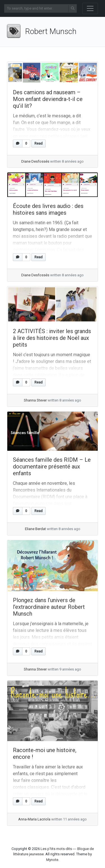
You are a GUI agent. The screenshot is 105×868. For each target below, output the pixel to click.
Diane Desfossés (35, 161)
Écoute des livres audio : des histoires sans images (48, 209)
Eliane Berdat (35, 529)
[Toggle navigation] (90, 8)
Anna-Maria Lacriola (34, 819)
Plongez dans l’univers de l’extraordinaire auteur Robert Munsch (49, 607)
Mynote (52, 860)
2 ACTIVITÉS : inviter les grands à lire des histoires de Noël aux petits (52, 338)
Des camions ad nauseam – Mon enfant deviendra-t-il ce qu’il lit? (48, 99)
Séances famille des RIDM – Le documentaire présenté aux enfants (52, 466)
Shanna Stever (35, 400)
